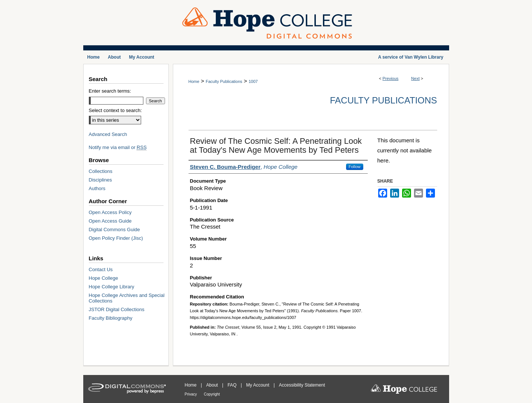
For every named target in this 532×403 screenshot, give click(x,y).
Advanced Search (108, 134)
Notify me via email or (118, 147)
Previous (391, 78)
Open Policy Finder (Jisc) (116, 238)
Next (415, 78)
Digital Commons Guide (114, 230)
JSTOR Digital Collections (117, 309)
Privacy (192, 394)
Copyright (212, 394)
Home (194, 81)
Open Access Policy (110, 212)
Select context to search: (115, 110)
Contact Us (101, 269)
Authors (97, 188)
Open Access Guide (110, 221)
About (213, 385)
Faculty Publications (224, 81)
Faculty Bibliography (111, 318)
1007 (253, 81)
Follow (355, 167)
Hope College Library (112, 287)
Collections (101, 171)
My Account (258, 385)
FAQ (232, 385)
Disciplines (100, 180)
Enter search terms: (110, 91)
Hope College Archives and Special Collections (127, 298)
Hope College (104, 278)
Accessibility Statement (302, 385)
